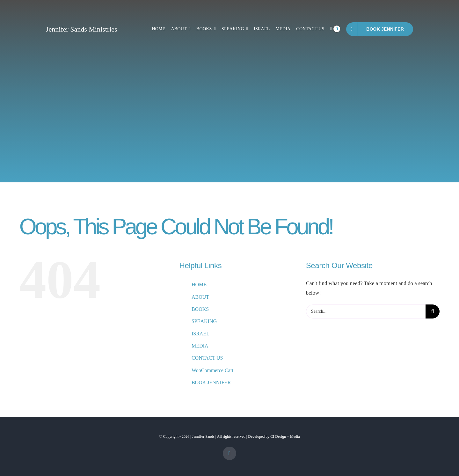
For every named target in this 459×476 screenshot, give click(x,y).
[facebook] (229, 453)
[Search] (433, 311)
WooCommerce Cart (213, 370)
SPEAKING (204, 321)
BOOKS (200, 309)
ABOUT (200, 297)
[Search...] (366, 311)
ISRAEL (200, 334)
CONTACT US (207, 358)
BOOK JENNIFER (211, 382)
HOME (199, 285)
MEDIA (200, 346)
